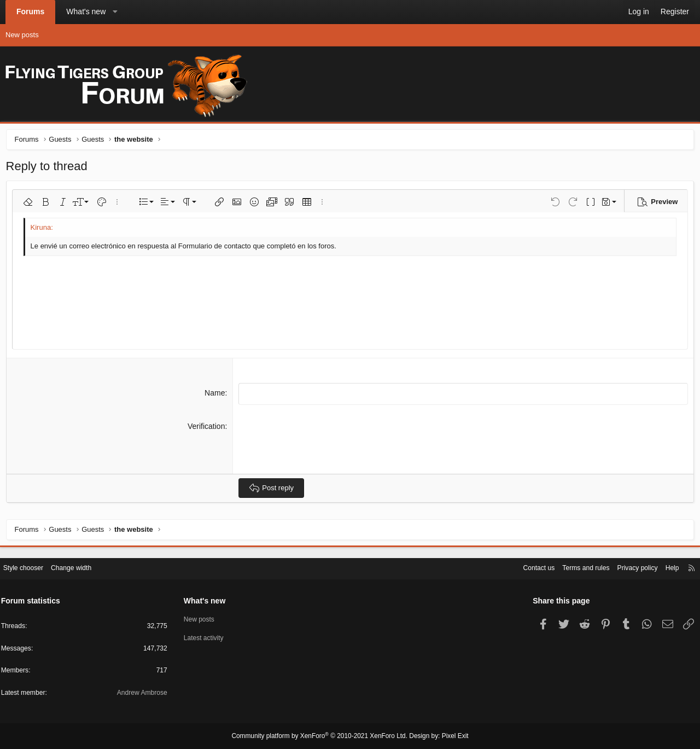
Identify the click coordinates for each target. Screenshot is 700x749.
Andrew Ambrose (144, 693)
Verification (207, 427)
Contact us (522, 567)
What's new (86, 11)
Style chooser (32, 567)
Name (216, 395)
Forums (30, 11)
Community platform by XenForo (322, 736)
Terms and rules (572, 567)
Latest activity (209, 637)
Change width (83, 567)
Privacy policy (627, 567)
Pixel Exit (447, 736)
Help (664, 567)
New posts (22, 35)
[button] (115, 12)
